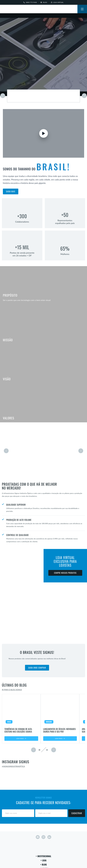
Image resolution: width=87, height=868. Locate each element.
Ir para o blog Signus (12, 690)
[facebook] (38, 837)
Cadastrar (77, 813)
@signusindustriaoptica (13, 766)
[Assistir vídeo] (44, 133)
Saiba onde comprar (37, 668)
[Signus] (10, 9)
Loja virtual (57, 2)
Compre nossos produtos (65, 573)
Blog (44, 2)
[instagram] (43, 837)
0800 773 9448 (30, 2)
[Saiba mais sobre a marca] (43, 96)
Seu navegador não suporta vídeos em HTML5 (43, 55)
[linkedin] (49, 837)
